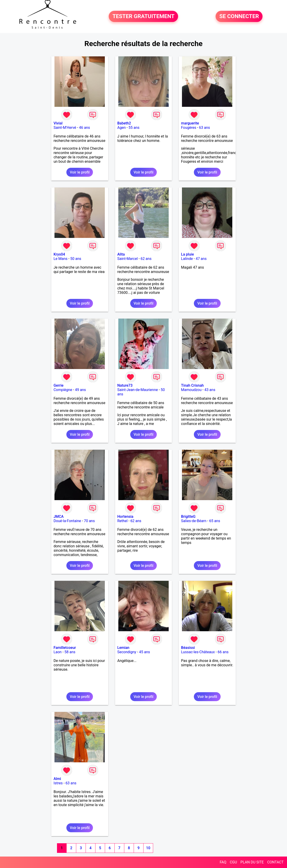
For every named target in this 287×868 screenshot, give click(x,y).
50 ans (76, 259)
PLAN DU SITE (252, 862)
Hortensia (125, 517)
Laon (58, 652)
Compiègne (63, 390)
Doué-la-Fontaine (67, 521)
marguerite (190, 123)
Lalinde (187, 259)
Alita (121, 254)
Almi (57, 779)
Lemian (123, 648)
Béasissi (188, 648)
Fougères (189, 128)
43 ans (210, 390)
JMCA (59, 517)
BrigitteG (188, 517)
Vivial (58, 123)
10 (148, 848)
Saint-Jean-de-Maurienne (138, 390)
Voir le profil (80, 172)
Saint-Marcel (128, 259)
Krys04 (59, 254)
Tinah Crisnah (192, 385)
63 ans (205, 128)
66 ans (223, 652)
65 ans (215, 521)
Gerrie (58, 385)
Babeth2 (124, 123)
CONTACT (275, 862)
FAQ (223, 862)
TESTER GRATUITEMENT (143, 17)
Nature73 (125, 385)
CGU (233, 862)
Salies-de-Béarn (194, 521)
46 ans (84, 128)
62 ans (146, 259)
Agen (122, 128)
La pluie (187, 254)
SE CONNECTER (239, 17)
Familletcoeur (65, 648)
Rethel (123, 521)
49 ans (81, 390)
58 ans (70, 652)
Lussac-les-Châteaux (198, 652)
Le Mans (61, 259)
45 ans (144, 652)
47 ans (201, 259)
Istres (58, 783)
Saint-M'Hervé (65, 128)
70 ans (89, 521)
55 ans (134, 128)
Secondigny (127, 652)
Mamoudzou (191, 390)
